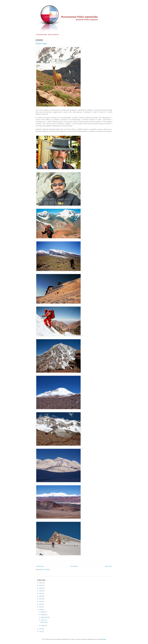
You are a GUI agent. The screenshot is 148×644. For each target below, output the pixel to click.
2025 (41, 585)
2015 (41, 607)
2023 (41, 591)
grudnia (43, 612)
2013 (41, 629)
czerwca (43, 620)
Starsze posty (108, 566)
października (44, 617)
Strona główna (74, 566)
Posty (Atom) (46, 570)
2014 (41, 610)
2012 (41, 632)
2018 (41, 599)
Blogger (104, 639)
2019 (41, 596)
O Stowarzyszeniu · (47, 34)
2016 (41, 604)
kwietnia (43, 626)
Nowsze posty (40, 566)
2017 (41, 602)
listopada (43, 615)
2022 (41, 594)
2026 (41, 583)
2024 (41, 588)
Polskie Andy (41, 43)
